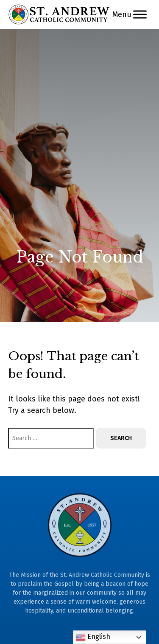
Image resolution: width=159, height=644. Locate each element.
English (93, 637)
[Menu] (140, 14)
